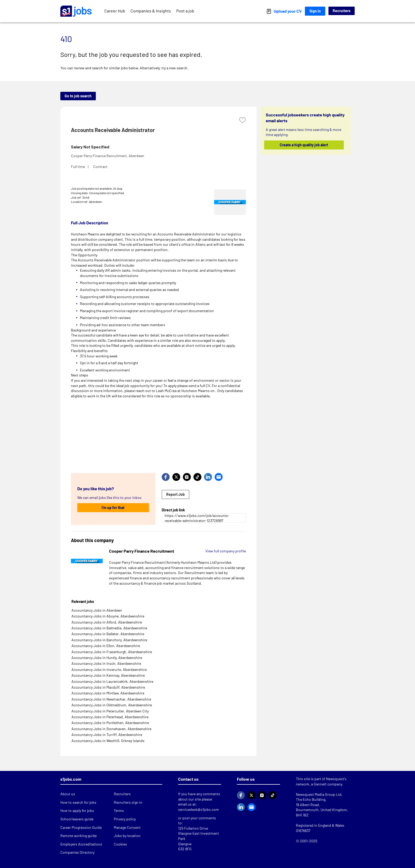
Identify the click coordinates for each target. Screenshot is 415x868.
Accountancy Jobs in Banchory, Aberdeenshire (109, 640)
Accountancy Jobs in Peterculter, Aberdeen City (110, 711)
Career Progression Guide (81, 827)
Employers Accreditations (81, 844)
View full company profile (226, 551)
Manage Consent (127, 827)
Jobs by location (127, 836)
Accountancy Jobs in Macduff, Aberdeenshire (108, 687)
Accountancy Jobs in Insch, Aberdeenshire (106, 663)
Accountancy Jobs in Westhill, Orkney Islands (108, 741)
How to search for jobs (78, 802)
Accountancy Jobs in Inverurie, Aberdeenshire (109, 669)
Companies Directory (77, 852)
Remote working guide (78, 836)
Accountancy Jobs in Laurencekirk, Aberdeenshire (112, 681)
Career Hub (115, 11)
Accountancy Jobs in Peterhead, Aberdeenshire (110, 717)
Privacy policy (125, 819)
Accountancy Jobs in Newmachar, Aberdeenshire (111, 699)
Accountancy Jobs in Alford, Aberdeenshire (107, 622)
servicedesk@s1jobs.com (199, 809)
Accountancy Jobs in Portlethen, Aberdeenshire (110, 723)
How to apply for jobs (77, 810)
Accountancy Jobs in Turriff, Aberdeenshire (107, 735)
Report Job (175, 494)
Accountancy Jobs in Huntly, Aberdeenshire (107, 658)
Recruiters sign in (128, 802)
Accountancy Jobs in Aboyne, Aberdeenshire (108, 616)
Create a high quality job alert (304, 145)
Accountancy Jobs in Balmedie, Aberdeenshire (109, 628)
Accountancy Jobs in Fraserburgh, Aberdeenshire (112, 652)
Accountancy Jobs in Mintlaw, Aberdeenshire (108, 693)
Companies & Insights (151, 11)
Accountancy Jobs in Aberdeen (97, 610)
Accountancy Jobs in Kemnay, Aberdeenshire (108, 675)
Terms (119, 810)
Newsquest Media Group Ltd (319, 794)
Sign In (315, 11)
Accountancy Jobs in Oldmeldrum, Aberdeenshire (112, 705)
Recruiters (342, 11)
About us (68, 794)
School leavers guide (77, 819)
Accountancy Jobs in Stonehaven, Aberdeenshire (111, 729)
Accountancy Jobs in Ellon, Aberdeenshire (106, 646)
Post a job (185, 11)
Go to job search (78, 96)
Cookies (120, 844)
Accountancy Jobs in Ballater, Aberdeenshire (108, 634)
